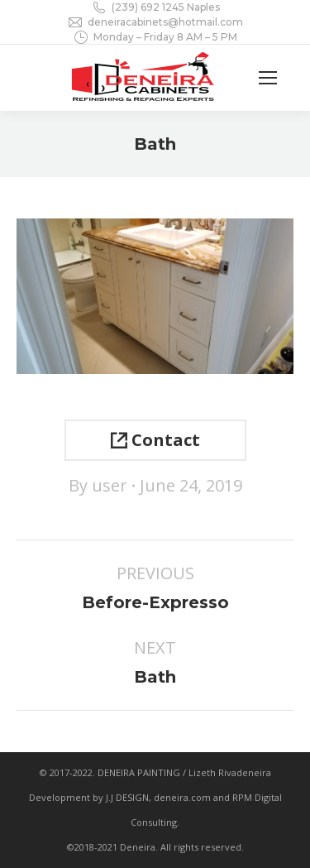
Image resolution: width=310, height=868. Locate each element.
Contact (155, 440)
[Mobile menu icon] (268, 78)
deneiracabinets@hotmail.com (155, 22)
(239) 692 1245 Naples (155, 7)
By (98, 485)
